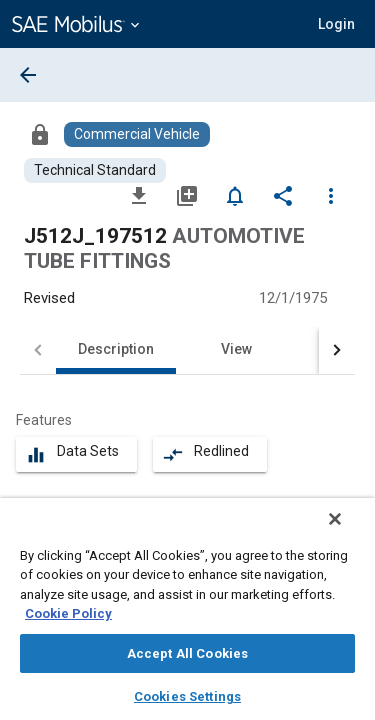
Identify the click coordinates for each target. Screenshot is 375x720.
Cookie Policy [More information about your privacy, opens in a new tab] (68, 613)
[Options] (331, 195)
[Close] (349, 532)
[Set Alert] (235, 195)
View (236, 349)
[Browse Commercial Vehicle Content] (137, 134)
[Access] (40, 134)
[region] (187, 615)
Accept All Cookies (187, 653)
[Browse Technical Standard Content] (95, 170)
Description (116, 349)
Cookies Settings (187, 696)
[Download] (139, 195)
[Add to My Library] (187, 195)
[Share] (283, 195)
